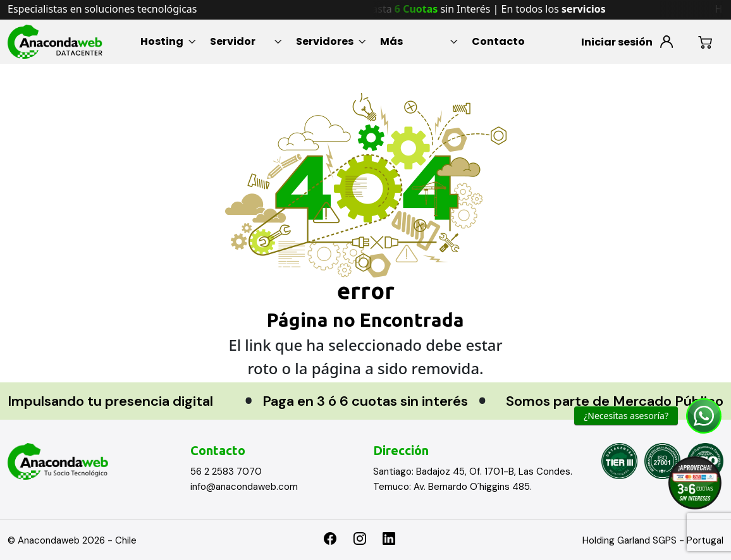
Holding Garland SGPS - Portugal (653, 540)
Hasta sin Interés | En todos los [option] (495, 9)
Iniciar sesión (617, 42)
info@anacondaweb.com (244, 487)
